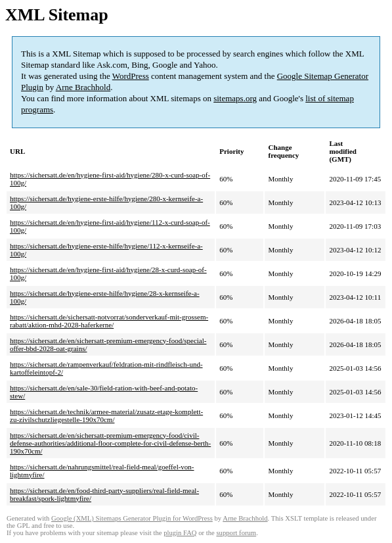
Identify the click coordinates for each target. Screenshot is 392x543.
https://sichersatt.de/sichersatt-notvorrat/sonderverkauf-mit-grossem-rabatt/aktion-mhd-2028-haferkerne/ (109, 321)
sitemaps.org (235, 98)
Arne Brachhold (83, 87)
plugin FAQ (180, 533)
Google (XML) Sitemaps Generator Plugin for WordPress (132, 518)
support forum (236, 533)
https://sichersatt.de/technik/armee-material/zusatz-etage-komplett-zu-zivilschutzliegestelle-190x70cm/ (106, 415)
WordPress (131, 76)
